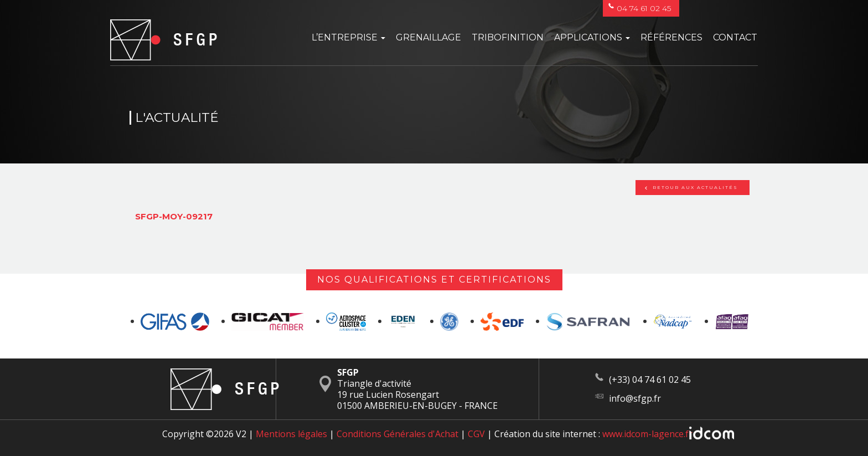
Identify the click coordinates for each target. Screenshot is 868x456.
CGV (476, 434)
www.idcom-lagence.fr (647, 434)
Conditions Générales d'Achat (397, 434)
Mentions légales (291, 434)
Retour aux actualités (691, 187)
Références (671, 37)
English (740, 8)
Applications (592, 37)
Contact (735, 37)
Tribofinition (508, 37)
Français (718, 8)
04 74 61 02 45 (640, 8)
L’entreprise (348, 37)
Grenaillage (428, 37)
